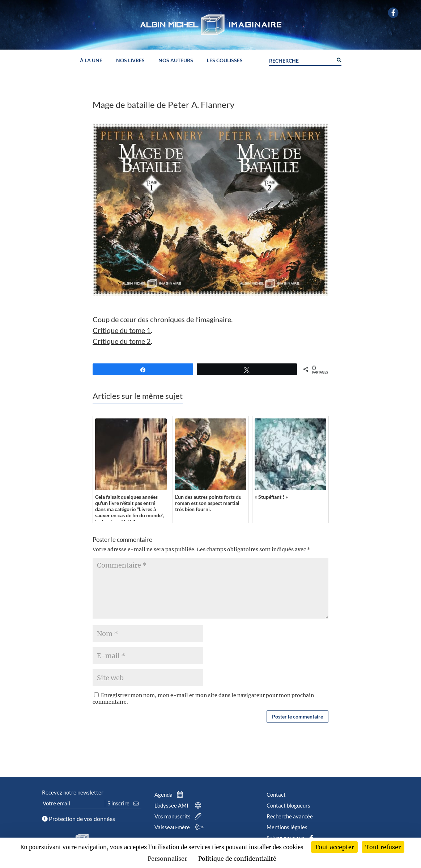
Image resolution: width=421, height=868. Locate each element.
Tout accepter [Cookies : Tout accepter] (334, 847)
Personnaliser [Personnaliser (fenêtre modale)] (167, 859)
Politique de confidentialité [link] (237, 859)
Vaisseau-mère (180, 827)
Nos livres (130, 61)
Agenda (170, 795)
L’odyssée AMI (179, 805)
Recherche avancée (290, 816)
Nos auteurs (176, 61)
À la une (91, 61)
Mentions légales (287, 827)
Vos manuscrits (179, 816)
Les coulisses (225, 61)
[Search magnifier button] (339, 59)
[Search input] (301, 60)
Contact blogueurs (288, 805)
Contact (276, 795)
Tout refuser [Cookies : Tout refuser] (383, 847)
